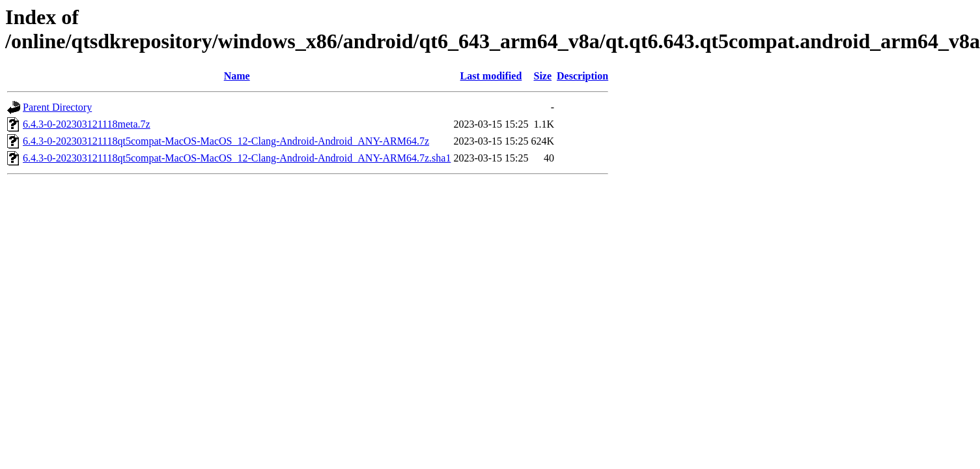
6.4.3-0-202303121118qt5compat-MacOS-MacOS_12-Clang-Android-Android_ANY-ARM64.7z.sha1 (237, 158)
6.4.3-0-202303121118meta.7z (87, 124)
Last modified (491, 76)
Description (582, 76)
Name (237, 76)
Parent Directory (57, 107)
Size (543, 76)
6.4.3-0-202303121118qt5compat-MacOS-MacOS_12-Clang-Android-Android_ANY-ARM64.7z (226, 141)
